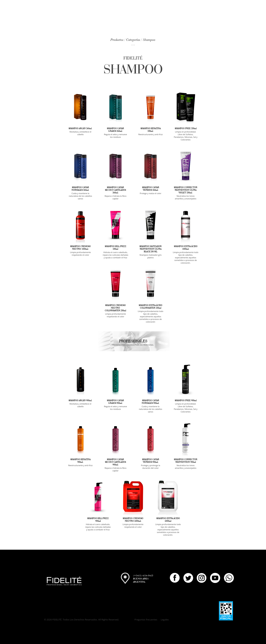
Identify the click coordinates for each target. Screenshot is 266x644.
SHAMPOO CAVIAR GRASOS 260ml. (115, 130)
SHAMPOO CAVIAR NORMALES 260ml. (80, 189)
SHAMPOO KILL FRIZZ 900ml (98, 520)
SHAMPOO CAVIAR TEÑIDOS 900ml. (151, 461)
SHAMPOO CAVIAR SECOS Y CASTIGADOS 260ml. (115, 190)
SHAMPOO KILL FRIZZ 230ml (116, 248)
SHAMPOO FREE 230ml (186, 128)
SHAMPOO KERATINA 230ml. (151, 130)
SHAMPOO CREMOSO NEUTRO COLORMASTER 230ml (115, 308)
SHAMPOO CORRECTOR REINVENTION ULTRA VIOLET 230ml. (186, 190)
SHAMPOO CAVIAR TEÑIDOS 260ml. (151, 189)
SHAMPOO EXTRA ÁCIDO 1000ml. (186, 248)
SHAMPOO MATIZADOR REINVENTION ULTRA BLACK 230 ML (150, 249)
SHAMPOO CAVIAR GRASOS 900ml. (115, 402)
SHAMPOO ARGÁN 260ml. (80, 128)
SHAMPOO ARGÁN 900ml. (80, 400)
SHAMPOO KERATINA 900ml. (80, 461)
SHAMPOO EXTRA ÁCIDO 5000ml (168, 520)
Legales (165, 620)
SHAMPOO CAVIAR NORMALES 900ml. (150, 402)
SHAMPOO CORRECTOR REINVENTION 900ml (186, 461)
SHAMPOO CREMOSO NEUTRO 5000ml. (133, 520)
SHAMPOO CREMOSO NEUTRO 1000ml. (80, 248)
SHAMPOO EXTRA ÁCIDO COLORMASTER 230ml (150, 307)
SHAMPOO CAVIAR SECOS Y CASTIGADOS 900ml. (115, 462)
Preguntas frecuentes (146, 620)
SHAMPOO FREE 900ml (186, 400)
